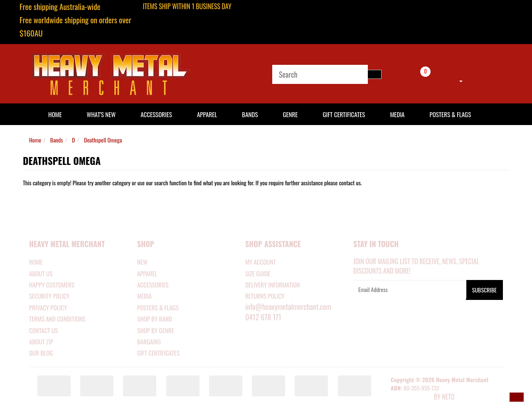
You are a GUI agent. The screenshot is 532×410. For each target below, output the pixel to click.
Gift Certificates (344, 114)
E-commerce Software (411, 398)
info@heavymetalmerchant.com (288, 307)
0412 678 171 (263, 317)
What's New (101, 114)
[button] (517, 397)
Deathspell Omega (103, 140)
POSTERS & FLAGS (158, 307)
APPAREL (147, 273)
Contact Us (43, 330)
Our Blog (41, 353)
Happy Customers (52, 285)
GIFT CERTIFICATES (158, 353)
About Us (41, 273)
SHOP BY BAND (155, 319)
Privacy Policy (48, 307)
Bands (250, 114)
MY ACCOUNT (261, 262)
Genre (290, 114)
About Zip (41, 341)
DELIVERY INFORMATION (273, 285)
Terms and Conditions (57, 319)
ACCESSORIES (153, 285)
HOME (55, 114)
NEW (142, 262)
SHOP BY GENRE (156, 330)
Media (397, 114)
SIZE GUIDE (258, 273)
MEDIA (144, 296)
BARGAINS (149, 341)
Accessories (156, 114)
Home (35, 140)
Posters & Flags (450, 114)
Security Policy (49, 296)
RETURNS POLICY (265, 296)
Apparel (207, 114)
